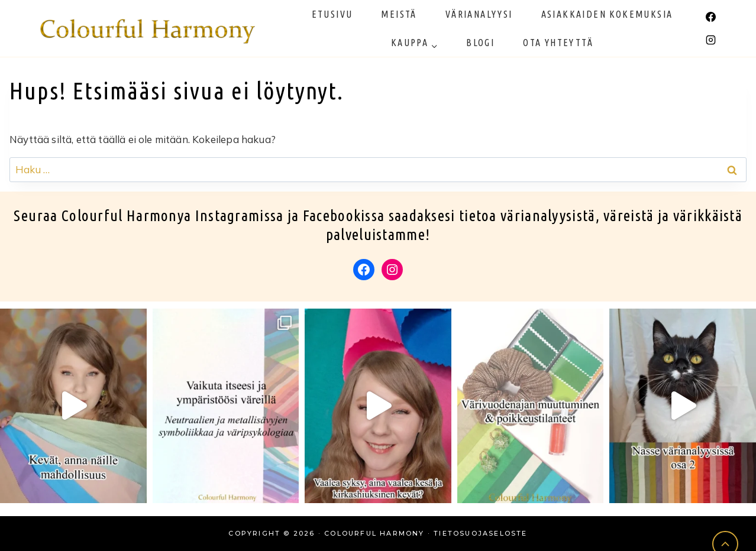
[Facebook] (710, 17)
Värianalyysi (479, 14)
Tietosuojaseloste (480, 533)
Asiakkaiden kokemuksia (607, 14)
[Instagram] (710, 40)
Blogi (480, 43)
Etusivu (332, 14)
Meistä (399, 14)
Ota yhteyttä (558, 43)
